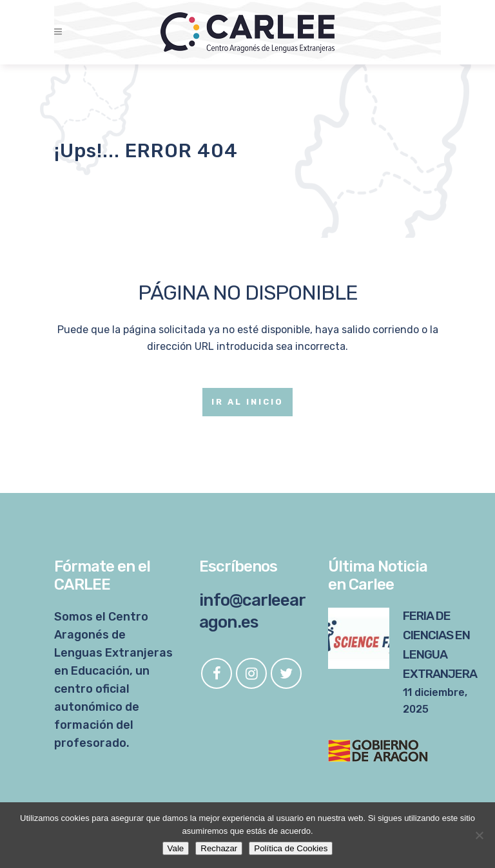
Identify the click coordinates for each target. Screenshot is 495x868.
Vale (176, 848)
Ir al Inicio (247, 402)
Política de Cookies (291, 848)
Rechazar (219, 848)
